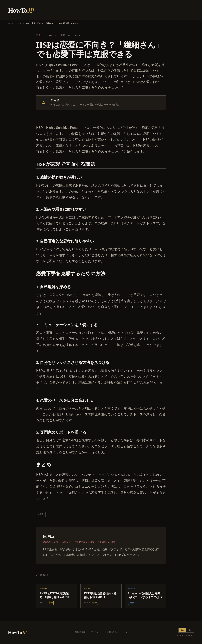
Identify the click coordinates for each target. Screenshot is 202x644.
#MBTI (43, 603)
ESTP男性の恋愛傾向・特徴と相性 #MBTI (100, 595)
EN (190, 630)
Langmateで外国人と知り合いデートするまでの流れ (145, 595)
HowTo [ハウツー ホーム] (21, 10)
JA (182, 630)
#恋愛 (41, 514)
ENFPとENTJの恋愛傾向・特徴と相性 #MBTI (54, 595)
